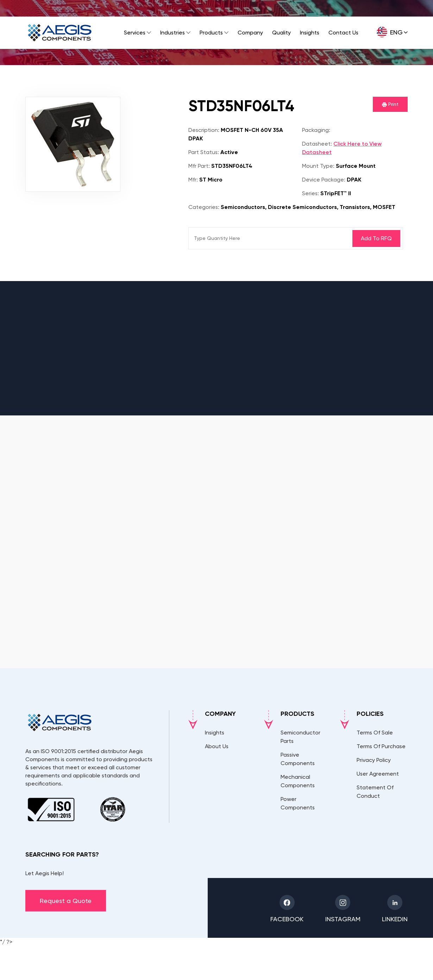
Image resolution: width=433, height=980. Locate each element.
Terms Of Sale (375, 733)
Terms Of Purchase (381, 746)
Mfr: (193, 180)
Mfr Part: (199, 166)
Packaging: (316, 130)
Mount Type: (318, 166)
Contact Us (343, 33)
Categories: (204, 207)
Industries (172, 33)
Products (211, 33)
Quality (281, 33)
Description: (204, 130)
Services (135, 33)
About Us (217, 746)
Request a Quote (66, 901)
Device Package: (324, 180)
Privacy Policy (374, 760)
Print (390, 104)
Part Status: (204, 152)
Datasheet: (317, 144)
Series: (310, 193)
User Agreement (378, 774)
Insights (310, 33)
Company (250, 33)
